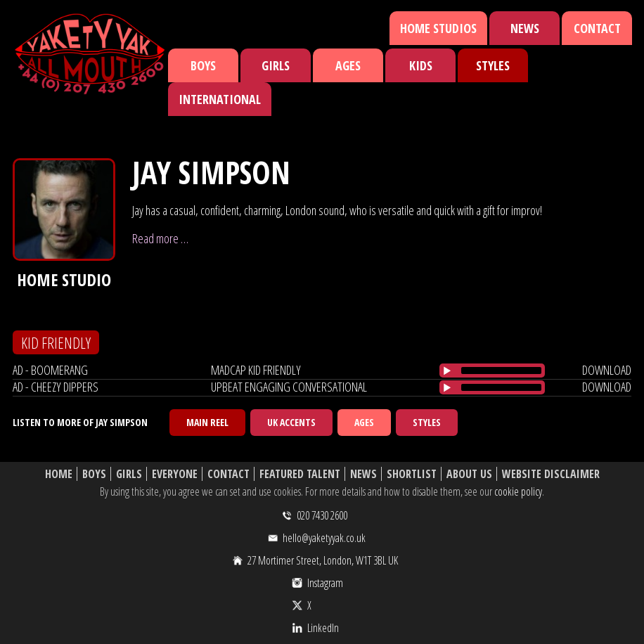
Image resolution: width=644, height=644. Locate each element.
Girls (276, 65)
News (525, 28)
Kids (421, 65)
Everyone (175, 474)
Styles (493, 65)
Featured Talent (300, 474)
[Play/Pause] (447, 371)
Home (59, 474)
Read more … (160, 238)
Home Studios (438, 28)
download (607, 370)
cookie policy (518, 491)
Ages (348, 65)
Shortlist (412, 474)
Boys (203, 65)
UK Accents (291, 422)
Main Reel (207, 422)
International (220, 99)
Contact (597, 28)
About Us (469, 474)
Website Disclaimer (551, 474)
